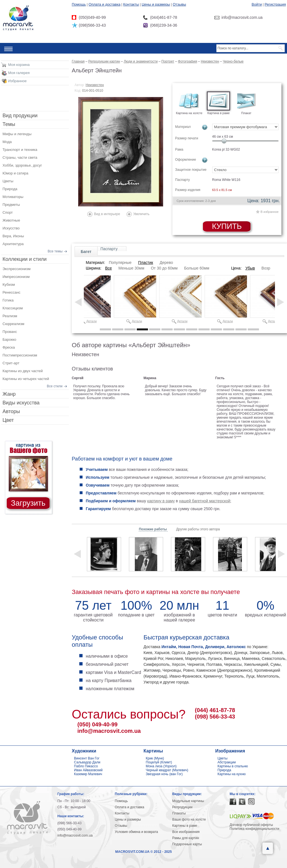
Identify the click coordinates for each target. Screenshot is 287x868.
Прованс (10, 332)
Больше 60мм (197, 268)
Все (108, 268)
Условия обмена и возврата (136, 832)
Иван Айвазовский (88, 770)
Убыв (250, 268)
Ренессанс (11, 292)
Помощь (79, 4)
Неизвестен (95, 85)
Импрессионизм (16, 277)
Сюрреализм (13, 324)
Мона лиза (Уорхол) (161, 766)
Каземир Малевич (88, 774)
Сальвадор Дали (87, 762)
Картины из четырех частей (26, 379)
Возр (266, 268)
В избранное (270, 212)
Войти (257, 4)
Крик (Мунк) (155, 758)
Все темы (55, 251)
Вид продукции (20, 116)
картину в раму (161, 501)
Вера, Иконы (13, 236)
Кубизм (9, 285)
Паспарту (109, 249)
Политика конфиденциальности (254, 829)
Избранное (17, 81)
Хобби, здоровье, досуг (22, 165)
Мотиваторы (13, 197)
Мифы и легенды (17, 134)
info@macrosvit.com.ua (109, 731)
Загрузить (28, 503)
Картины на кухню (232, 774)
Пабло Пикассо (86, 766)
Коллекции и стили (25, 259)
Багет (86, 252)
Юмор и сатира (15, 173)
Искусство (11, 228)
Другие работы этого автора (198, 529)
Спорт (8, 212)
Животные (11, 220)
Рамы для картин (186, 838)
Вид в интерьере (107, 214)
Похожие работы (153, 529)
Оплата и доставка (105, 4)
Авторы (11, 411)
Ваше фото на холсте (189, 819)
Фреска (9, 347)
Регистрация (275, 4)
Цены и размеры (156, 4)
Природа (10, 189)
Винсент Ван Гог (87, 758)
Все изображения (186, 832)
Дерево (166, 263)
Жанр (9, 394)
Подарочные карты (187, 844)
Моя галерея (19, 73)
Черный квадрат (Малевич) (167, 770)
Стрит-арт (11, 363)
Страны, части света (20, 157)
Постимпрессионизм (20, 355)
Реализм (10, 316)
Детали (92, 321)
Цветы (8, 181)
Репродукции (182, 807)
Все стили (55, 386)
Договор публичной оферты (251, 825)
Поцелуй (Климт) (159, 762)
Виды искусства (21, 403)
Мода (7, 142)
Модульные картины (188, 801)
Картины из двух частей (23, 371)
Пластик (146, 263)
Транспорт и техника (20, 150)
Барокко (9, 339)
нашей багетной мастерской (205, 501)
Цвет (8, 420)
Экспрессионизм (17, 269)
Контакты (131, 4)
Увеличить (141, 214)
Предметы (11, 205)
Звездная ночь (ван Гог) (164, 774)
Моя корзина (19, 65)
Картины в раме (185, 826)
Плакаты (179, 813)
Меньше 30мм (131, 268)
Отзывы (179, 4)
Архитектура (13, 244)
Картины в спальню (233, 766)
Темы (9, 124)
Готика (8, 300)
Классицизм (13, 308)
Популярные (120, 263)
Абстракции (227, 762)
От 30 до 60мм (164, 268)
